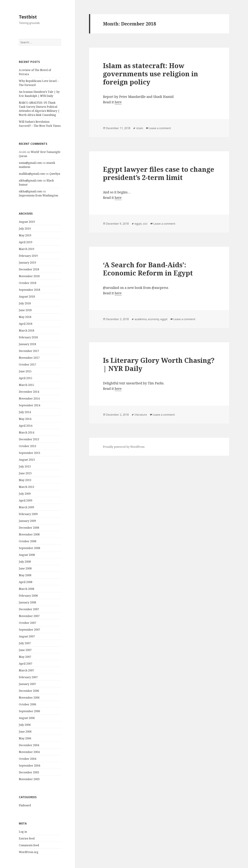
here (118, 102)
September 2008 (29, 548)
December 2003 (29, 772)
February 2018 (28, 337)
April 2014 (26, 426)
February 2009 (28, 514)
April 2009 (26, 500)
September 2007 (29, 630)
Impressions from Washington (38, 195)
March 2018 (26, 331)
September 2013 (29, 453)
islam (140, 128)
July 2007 (25, 643)
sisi (145, 224)
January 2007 (27, 684)
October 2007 (28, 623)
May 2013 (25, 480)
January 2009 (27, 521)
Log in (23, 832)
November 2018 (29, 276)
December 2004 (29, 745)
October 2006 (28, 704)
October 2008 (28, 541)
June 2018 (25, 310)
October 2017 (28, 364)
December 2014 (29, 392)
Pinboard (25, 805)
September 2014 (29, 405)
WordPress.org (29, 852)
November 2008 (29, 534)
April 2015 (26, 378)
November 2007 (29, 616)
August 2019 (27, 222)
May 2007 (25, 657)
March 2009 (26, 507)
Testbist (28, 17)
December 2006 (29, 691)
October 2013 (28, 446)
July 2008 (25, 562)
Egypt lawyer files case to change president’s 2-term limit (159, 173)
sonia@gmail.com (30, 163)
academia (141, 319)
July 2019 (25, 229)
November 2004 (29, 752)
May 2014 (25, 419)
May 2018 (25, 317)
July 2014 (25, 412)
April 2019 (26, 242)
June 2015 (25, 371)
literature (141, 415)
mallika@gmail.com (32, 174)
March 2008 (26, 589)
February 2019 (28, 256)
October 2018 (28, 283)
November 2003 (29, 779)
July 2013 (25, 466)
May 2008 (25, 575)
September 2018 (29, 290)
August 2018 (27, 297)
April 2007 (26, 664)
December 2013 (29, 439)
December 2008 (29, 528)
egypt (138, 224)
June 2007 (25, 650)
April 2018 (26, 324)
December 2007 (29, 609)
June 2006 (25, 732)
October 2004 (28, 759)
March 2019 (26, 249)
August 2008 (27, 555)
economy (153, 319)
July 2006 (25, 725)
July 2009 (25, 494)
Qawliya (55, 174)
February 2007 (28, 677)
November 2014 (29, 398)
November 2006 (29, 698)
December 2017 (29, 351)
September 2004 (29, 766)
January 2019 (27, 263)
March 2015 (26, 385)
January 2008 (27, 602)
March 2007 (26, 670)
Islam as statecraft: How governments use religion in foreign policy (150, 74)
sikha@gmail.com (30, 180)
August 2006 (27, 718)
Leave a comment (160, 128)
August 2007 (27, 636)
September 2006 (29, 711)
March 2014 (26, 432)
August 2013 (27, 460)
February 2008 (28, 596)
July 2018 (25, 303)
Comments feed (29, 845)
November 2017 (29, 358)
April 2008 (26, 582)
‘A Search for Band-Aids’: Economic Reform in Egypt (148, 269)
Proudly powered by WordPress (124, 447)
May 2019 (25, 235)
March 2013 (26, 487)
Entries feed (27, 838)
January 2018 (27, 344)
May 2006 (25, 738)
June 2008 (25, 568)
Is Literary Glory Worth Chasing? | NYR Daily (159, 364)
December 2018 (29, 269)
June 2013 (25, 473)
